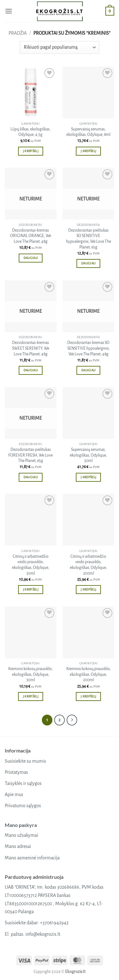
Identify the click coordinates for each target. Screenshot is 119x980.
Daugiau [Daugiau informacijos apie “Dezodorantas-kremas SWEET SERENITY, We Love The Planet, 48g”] (31, 370)
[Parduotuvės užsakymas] (60, 47)
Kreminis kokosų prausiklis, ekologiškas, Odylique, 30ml (30, 674)
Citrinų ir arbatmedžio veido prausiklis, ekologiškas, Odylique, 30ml (31, 565)
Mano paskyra (21, 825)
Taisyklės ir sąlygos (23, 783)
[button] (9, 11)
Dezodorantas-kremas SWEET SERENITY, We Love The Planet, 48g (31, 348)
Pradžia (18, 33)
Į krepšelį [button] (31, 151)
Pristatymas (16, 772)
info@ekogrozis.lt (43, 934)
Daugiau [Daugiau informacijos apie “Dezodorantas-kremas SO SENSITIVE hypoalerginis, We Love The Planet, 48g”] (88, 370)
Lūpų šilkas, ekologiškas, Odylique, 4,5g (30, 132)
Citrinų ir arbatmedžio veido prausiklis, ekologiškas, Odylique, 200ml (88, 565)
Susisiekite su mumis (25, 761)
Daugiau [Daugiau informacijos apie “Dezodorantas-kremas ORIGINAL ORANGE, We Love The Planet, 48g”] (31, 258)
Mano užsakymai (21, 835)
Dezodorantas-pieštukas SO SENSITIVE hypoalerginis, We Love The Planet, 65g (89, 239)
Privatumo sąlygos (23, 806)
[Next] (72, 720)
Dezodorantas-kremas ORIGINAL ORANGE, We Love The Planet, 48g (31, 236)
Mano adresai (18, 846)
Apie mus (14, 794)
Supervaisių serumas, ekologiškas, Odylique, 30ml (88, 455)
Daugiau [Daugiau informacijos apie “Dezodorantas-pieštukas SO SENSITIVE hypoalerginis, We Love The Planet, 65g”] (88, 263)
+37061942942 (54, 923)
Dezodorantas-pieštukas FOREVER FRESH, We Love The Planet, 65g (30, 455)
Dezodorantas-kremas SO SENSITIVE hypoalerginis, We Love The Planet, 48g (89, 348)
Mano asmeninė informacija (32, 858)
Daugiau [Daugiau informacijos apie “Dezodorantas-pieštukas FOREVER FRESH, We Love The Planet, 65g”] (31, 477)
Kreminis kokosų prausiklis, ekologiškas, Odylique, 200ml (89, 674)
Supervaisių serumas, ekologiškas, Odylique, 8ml (88, 132)
